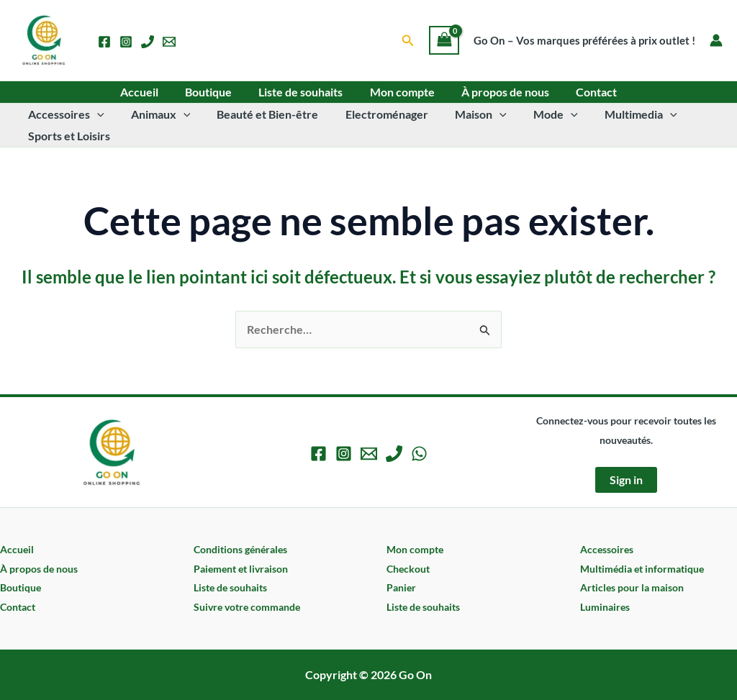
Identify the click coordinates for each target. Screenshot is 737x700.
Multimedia (616, 114)
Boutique (214, 92)
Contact (587, 92)
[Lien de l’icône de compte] (716, 40)
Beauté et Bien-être (258, 114)
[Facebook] (104, 42)
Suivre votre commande (247, 607)
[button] (408, 41)
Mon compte (400, 92)
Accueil (149, 92)
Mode (535, 114)
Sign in (626, 479)
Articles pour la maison (632, 587)
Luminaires (605, 607)
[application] (95, 114)
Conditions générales (240, 549)
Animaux (155, 114)
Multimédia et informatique (642, 569)
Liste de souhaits (303, 92)
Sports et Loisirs (67, 136)
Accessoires (64, 114)
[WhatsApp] (419, 454)
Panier (401, 587)
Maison (464, 114)
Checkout (408, 569)
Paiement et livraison (241, 569)
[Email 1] (169, 42)
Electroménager (373, 114)
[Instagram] (126, 42)
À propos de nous (499, 92)
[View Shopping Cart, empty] (444, 40)
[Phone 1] (148, 42)
